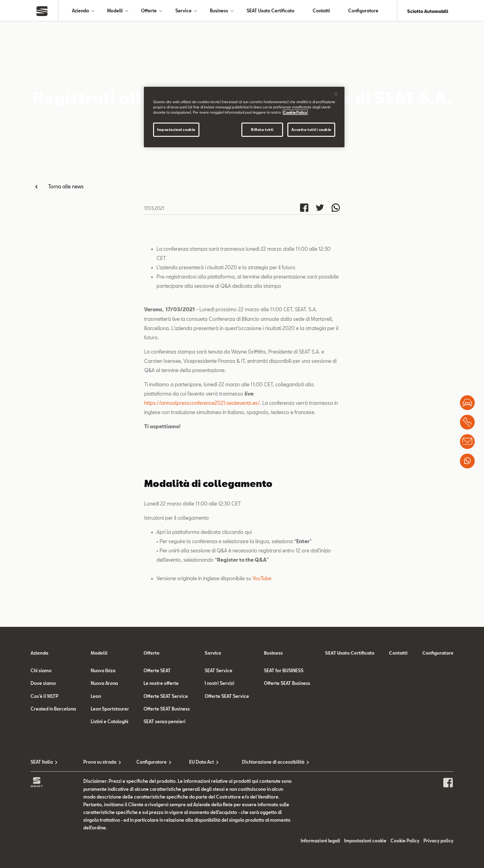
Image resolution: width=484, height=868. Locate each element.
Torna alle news (66, 188)
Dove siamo (43, 684)
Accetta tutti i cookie (311, 130)
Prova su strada (100, 763)
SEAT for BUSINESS (284, 672)
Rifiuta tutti (262, 130)
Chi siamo (41, 672)
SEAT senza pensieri (165, 723)
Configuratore (363, 11)
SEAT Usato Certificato (271, 11)
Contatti (321, 11)
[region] (244, 117)
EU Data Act (202, 763)
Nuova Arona (104, 684)
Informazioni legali (320, 842)
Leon (96, 697)
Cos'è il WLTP (44, 697)
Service (184, 11)
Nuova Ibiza (103, 672)
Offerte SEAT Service (166, 697)
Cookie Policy (405, 842)
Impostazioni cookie (365, 842)
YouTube (262, 579)
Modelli (115, 11)
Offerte (149, 11)
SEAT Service (219, 672)
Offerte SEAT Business (167, 710)
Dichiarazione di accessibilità (268, 763)
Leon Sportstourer (110, 710)
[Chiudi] (336, 94)
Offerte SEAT (157, 672)
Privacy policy (438, 842)
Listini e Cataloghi (110, 723)
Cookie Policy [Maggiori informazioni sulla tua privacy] (295, 112)
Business (219, 11)
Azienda (80, 11)
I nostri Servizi (219, 684)
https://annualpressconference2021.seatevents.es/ (202, 404)
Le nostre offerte (161, 684)
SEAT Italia (42, 763)
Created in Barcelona (53, 710)
